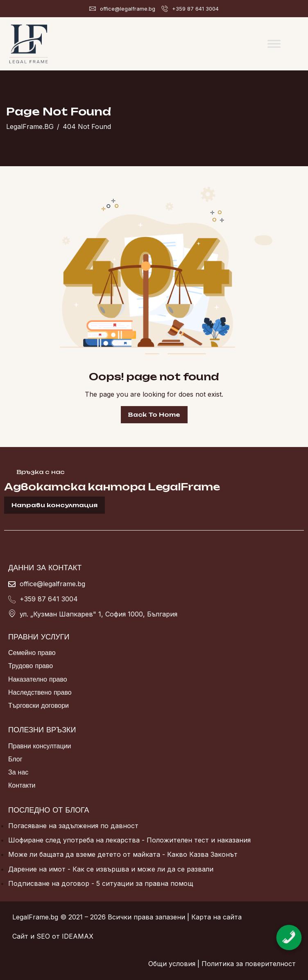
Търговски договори (38, 705)
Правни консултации (40, 746)
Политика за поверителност (249, 964)
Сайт (20, 936)
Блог (15, 759)
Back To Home (154, 414)
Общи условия (172, 964)
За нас (18, 772)
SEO (43, 936)
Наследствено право (40, 692)
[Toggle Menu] (274, 44)
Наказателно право (38, 679)
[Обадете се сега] (289, 929)
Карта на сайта (216, 917)
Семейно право (32, 653)
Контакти (22, 785)
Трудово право (31, 666)
